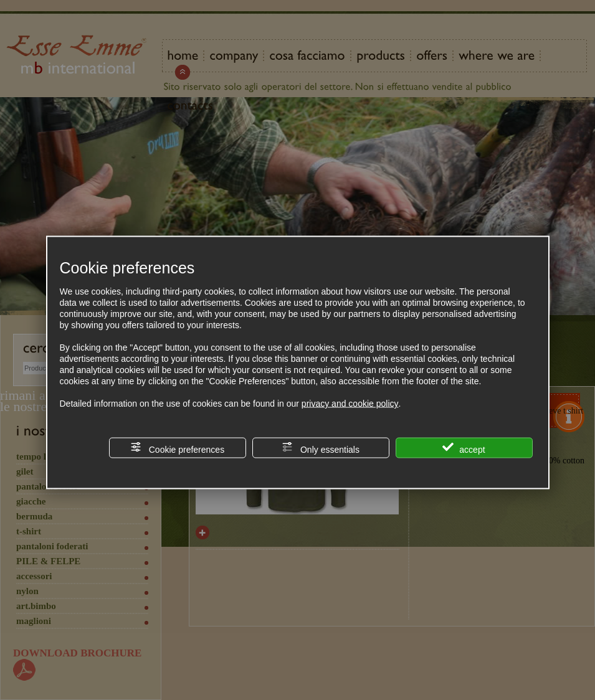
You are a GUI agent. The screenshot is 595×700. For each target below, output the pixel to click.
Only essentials (321, 448)
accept (464, 448)
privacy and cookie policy (350, 404)
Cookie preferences (177, 448)
